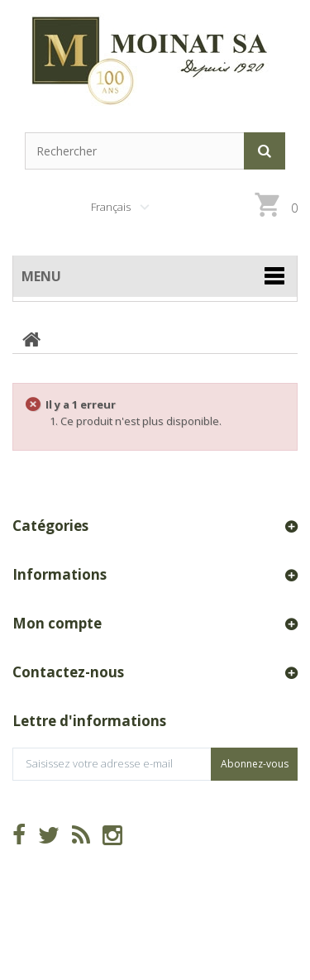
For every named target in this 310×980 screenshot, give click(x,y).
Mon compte (57, 623)
